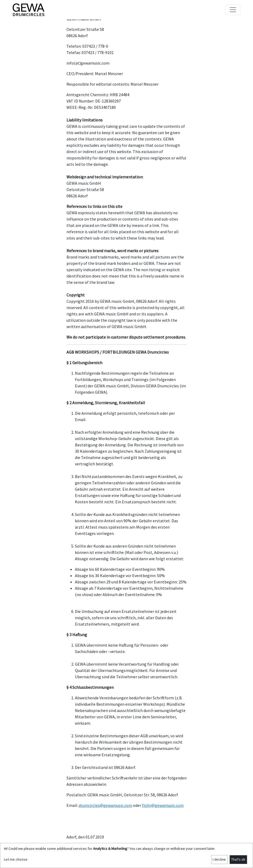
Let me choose (16, 859)
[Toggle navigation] (233, 10)
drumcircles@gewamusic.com (105, 805)
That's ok (238, 859)
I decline (219, 859)
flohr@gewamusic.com (163, 805)
